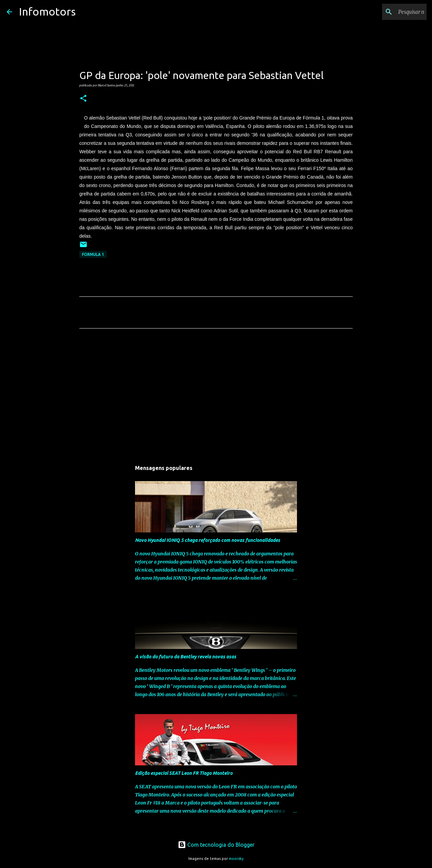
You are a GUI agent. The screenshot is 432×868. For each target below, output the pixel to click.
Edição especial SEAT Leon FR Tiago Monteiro (184, 773)
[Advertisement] (216, 397)
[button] (83, 99)
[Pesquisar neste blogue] (391, 12)
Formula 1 (93, 254)
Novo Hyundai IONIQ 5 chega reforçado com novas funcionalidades (208, 540)
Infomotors (47, 11)
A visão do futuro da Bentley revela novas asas (186, 657)
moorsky (236, 859)
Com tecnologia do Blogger (216, 845)
